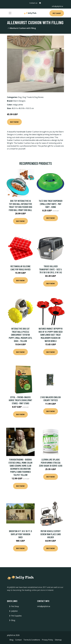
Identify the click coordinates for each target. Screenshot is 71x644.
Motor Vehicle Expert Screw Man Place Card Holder (51, 534)
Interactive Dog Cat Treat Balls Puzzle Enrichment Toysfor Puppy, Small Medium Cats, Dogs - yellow (20, 335)
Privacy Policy (47, 640)
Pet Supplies (16, 616)
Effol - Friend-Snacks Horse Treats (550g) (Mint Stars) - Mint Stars (20, 400)
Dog (20, 97)
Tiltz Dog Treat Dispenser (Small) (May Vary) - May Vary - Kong (51, 204)
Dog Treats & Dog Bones (33, 97)
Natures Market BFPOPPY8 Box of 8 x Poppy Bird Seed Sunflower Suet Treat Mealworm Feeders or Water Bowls (51, 335)
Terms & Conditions (32, 640)
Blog (13, 620)
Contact (18, 640)
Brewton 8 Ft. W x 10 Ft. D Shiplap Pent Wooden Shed (20, 534)
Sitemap (58, 640)
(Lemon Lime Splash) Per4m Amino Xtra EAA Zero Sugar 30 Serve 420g (51, 463)
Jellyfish (14, 611)
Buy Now (14, 122)
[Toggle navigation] (10, 13)
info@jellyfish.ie (57, 6)
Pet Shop (57, 13)
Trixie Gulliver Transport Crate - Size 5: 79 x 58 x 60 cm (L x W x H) (51, 269)
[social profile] (40, 3)
